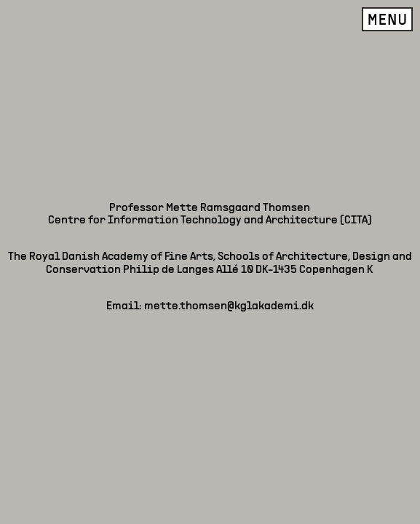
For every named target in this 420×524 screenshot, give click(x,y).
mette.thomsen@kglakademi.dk (229, 105)
